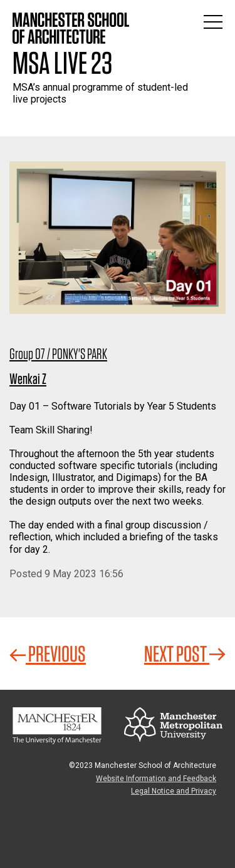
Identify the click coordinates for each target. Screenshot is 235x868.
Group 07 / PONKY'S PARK (58, 354)
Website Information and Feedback (156, 779)
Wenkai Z (28, 379)
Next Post (185, 654)
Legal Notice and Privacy (174, 791)
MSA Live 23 (62, 63)
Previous (48, 654)
